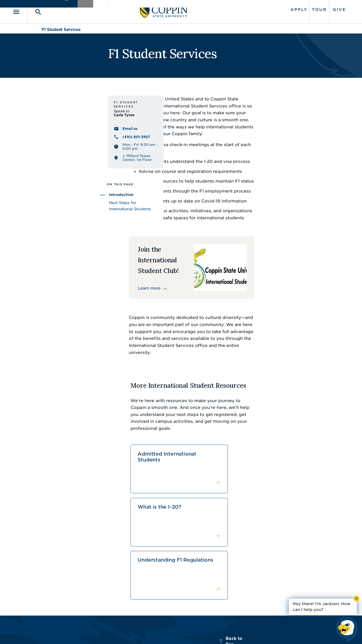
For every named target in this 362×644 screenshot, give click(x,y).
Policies (164, 633)
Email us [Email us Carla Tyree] (63, 146)
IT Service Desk (180, 592)
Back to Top (302, 528)
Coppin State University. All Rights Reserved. (87, 633)
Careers (172, 570)
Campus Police (268, 581)
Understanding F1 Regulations (284, 450)
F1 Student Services (61, 26)
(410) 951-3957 (69, 155)
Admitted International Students (138, 452)
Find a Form (177, 581)
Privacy (184, 633)
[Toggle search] (64, 10)
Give (310, 8)
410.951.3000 (68, 576)
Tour (290, 8)
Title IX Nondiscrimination (219, 633)
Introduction (54, 209)
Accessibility (141, 633)
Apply (270, 8)
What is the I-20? (210, 450)
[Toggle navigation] (49, 10)
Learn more (140, 285)
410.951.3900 (266, 592)
